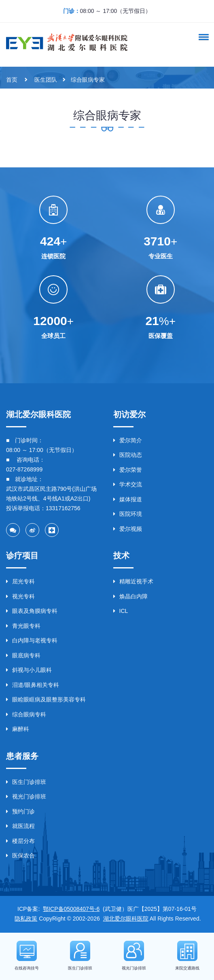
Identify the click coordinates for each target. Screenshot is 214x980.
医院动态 (128, 455)
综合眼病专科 (26, 714)
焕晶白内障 (130, 596)
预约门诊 (20, 811)
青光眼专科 (23, 626)
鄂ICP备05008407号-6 (71, 909)
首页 (12, 80)
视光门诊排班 (26, 796)
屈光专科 (20, 581)
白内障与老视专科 (32, 640)
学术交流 (128, 484)
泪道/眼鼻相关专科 (33, 685)
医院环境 (128, 514)
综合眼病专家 (88, 80)
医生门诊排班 (26, 782)
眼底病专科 (23, 655)
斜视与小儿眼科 (29, 670)
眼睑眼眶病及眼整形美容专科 (46, 699)
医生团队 (46, 80)
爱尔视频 (128, 529)
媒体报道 (128, 499)
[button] (202, 37)
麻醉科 (18, 729)
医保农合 (20, 855)
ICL (121, 611)
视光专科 (20, 596)
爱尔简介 (128, 440)
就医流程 (20, 826)
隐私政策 (26, 919)
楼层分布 (20, 841)
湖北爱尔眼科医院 (126, 919)
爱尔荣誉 (128, 470)
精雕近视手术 (133, 581)
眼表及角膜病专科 (32, 611)
